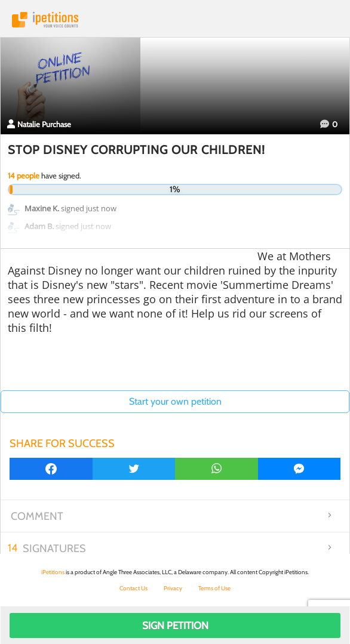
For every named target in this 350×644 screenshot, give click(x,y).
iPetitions (175, 20)
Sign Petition (175, 625)
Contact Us (133, 588)
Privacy (173, 588)
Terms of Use (214, 588)
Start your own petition (175, 401)
